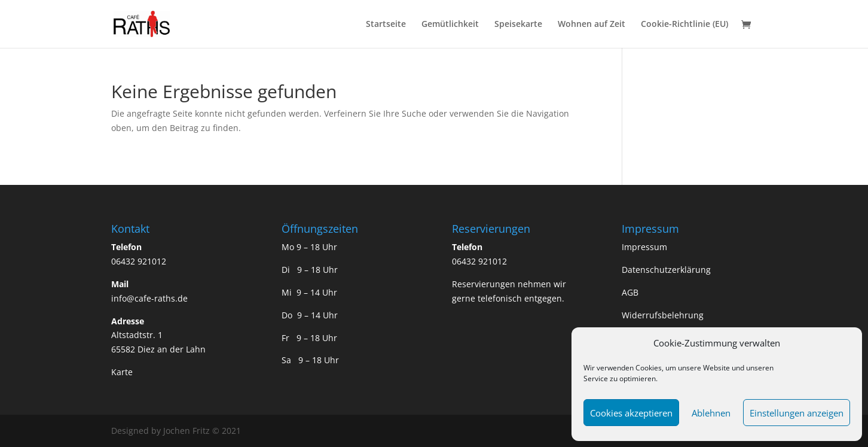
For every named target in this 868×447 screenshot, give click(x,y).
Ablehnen (711, 413)
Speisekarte (518, 25)
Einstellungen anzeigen (797, 413)
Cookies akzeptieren (631, 413)
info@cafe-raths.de (149, 298)
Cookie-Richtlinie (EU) (684, 25)
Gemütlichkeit (450, 25)
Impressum (644, 247)
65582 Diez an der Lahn (158, 349)
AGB (630, 292)
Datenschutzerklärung (666, 270)
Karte (122, 372)
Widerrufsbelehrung (663, 315)
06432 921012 (139, 261)
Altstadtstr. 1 (137, 335)
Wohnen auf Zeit (592, 25)
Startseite (386, 25)
